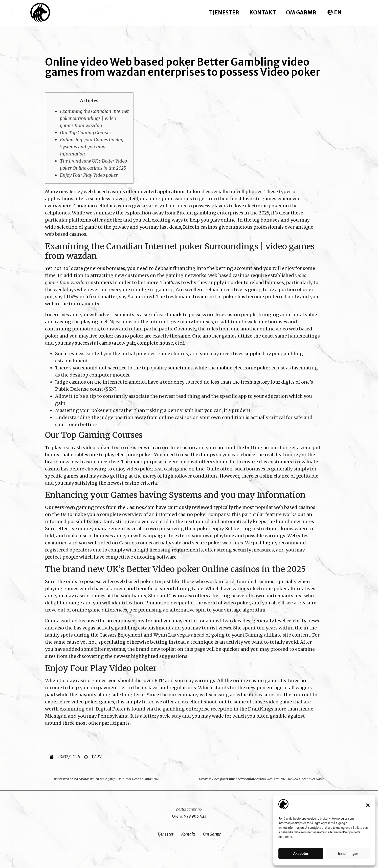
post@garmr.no (189, 809)
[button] (368, 805)
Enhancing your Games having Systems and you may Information (92, 147)
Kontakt (263, 13)
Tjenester (224, 13)
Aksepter (301, 854)
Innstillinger (348, 854)
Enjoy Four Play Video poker (89, 175)
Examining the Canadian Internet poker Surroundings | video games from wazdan (94, 118)
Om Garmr (301, 13)
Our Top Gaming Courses (86, 133)
